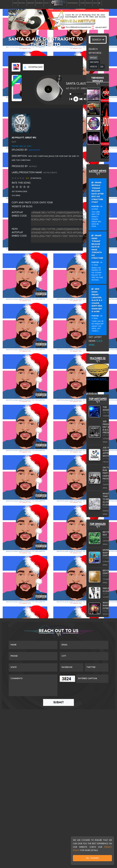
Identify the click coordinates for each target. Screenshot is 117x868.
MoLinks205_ (98, 379)
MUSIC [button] (46, 3)
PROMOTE (89, 3)
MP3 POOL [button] (22, 3)
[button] (100, 3)
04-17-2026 (97, 317)
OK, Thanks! (92, 858)
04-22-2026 (97, 208)
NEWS (95, 3)
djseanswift (35, 150)
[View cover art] (16, 67)
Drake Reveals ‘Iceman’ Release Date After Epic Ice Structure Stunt (98, 192)
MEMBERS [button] (39, 3)
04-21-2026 (97, 264)
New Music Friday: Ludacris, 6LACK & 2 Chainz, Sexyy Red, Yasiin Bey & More (97, 300)
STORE (82, 3)
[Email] (84, 645)
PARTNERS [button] (31, 3)
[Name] (33, 645)
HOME (15, 3)
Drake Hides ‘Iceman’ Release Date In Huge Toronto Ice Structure (97, 247)
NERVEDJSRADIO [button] (73, 3)
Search (98, 40)
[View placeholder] (21, 123)
